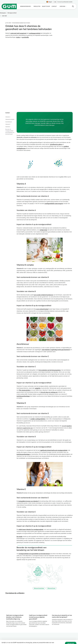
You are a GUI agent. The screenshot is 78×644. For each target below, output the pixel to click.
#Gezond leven (51, 560)
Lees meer (4, 16)
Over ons (62, 6)
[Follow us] (55, 2)
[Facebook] (59, 634)
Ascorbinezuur (9, 92)
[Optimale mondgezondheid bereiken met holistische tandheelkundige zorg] (17, 576)
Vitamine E (8, 97)
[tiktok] (73, 634)
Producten (37, 6)
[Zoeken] (72, 6)
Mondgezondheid (25, 6)
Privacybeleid (39, 630)
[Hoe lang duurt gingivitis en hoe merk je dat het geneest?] (62, 576)
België (50, 2)
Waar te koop (46, 6)
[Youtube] (70, 634)
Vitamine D (8, 95)
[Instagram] (63, 634)
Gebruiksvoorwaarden (41, 631)
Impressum (38, 628)
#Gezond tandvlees (39, 560)
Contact (54, 6)
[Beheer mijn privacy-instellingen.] (73, 639)
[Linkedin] (66, 634)
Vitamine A (8, 87)
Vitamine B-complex (10, 90)
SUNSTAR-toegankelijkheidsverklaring (42, 635)
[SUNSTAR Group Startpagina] (13, 630)
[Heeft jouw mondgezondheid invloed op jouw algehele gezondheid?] (39, 576)
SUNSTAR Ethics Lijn (40, 633)
